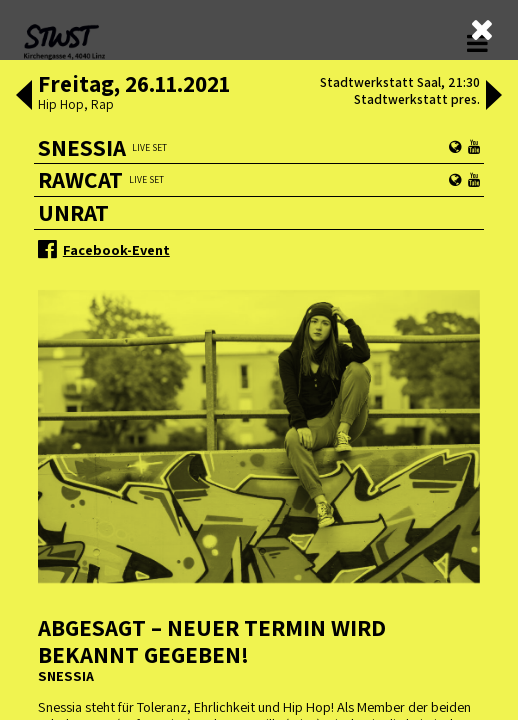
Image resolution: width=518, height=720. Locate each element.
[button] (24, 97)
